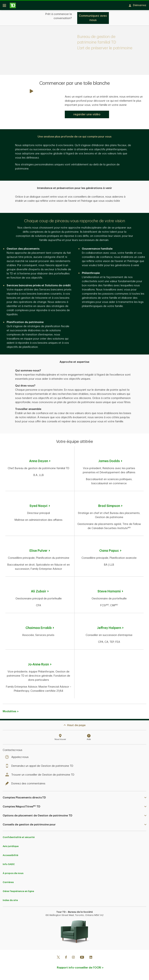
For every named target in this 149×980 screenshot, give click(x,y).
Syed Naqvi (39, 507)
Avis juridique (11, 847)
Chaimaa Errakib (39, 629)
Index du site (10, 901)
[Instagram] (73, 959)
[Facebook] (66, 959)
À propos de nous (13, 874)
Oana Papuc (109, 552)
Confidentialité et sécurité (19, 838)
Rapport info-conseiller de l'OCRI (79, 969)
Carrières (8, 883)
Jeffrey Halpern (109, 629)
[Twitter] (58, 959)
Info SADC (9, 865)
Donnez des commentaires (26, 785)
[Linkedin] (91, 959)
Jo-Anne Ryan (39, 666)
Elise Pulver (39, 552)
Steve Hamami (109, 593)
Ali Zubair (39, 593)
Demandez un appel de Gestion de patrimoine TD (40, 767)
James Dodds (109, 462)
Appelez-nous (18, 758)
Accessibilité (10, 856)
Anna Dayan (39, 462)
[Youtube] (82, 959)
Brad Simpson (109, 507)
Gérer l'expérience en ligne (18, 892)
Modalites (9, 713)
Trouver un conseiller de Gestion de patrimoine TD (41, 776)
